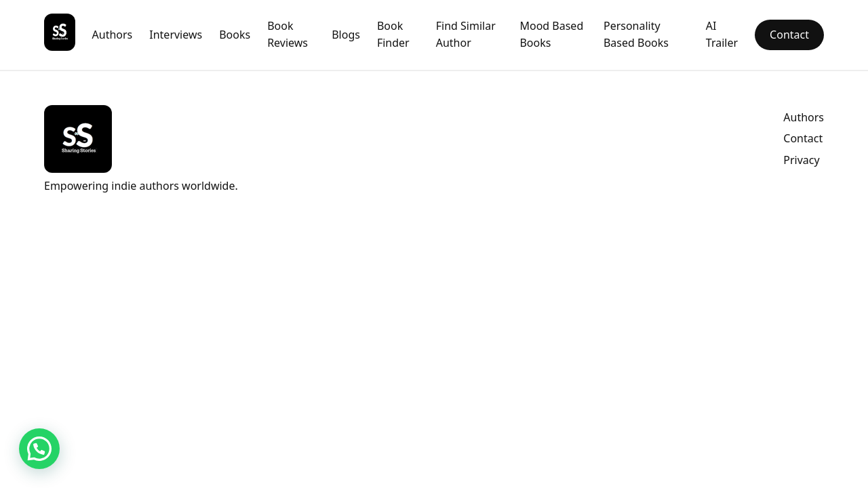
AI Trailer (722, 35)
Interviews (176, 35)
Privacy (801, 160)
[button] (39, 449)
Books (235, 35)
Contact (789, 35)
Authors (113, 35)
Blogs (346, 35)
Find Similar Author (466, 35)
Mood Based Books (551, 35)
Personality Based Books (636, 35)
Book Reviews (288, 35)
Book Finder (393, 35)
